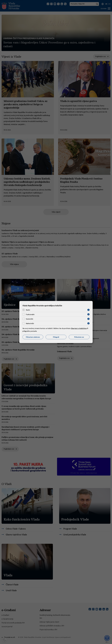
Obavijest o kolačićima (79, 328)
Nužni (28, 310)
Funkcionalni (30, 314)
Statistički (29, 319)
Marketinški (30, 323)
